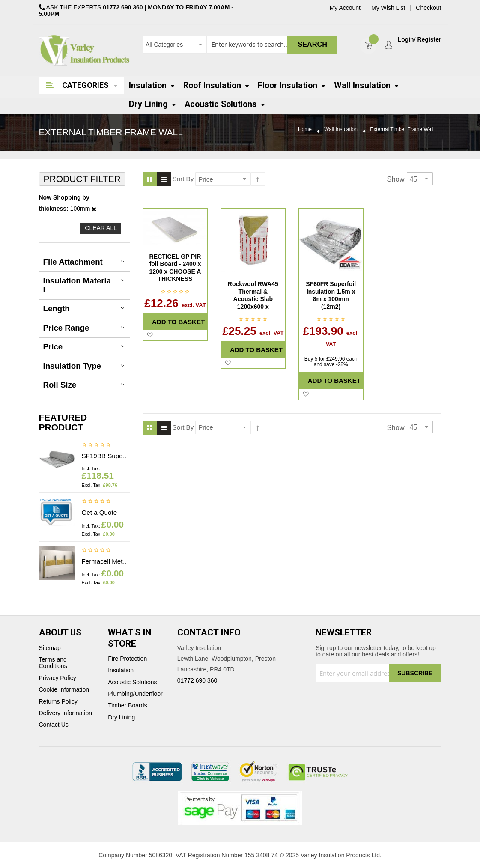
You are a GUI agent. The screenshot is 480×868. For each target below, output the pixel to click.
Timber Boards (127, 705)
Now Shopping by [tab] (64, 198)
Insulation (121, 670)
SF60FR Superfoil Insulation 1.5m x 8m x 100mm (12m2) (331, 295)
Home (305, 130)
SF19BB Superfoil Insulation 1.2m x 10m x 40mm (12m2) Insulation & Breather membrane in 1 (106, 456)
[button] (150, 335)
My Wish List (388, 8)
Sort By (183, 179)
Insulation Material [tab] (77, 285)
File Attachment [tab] (73, 262)
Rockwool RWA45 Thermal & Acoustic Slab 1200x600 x (253, 295)
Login (406, 40)
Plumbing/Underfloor (135, 694)
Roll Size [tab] (60, 385)
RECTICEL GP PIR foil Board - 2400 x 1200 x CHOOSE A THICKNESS (175, 268)
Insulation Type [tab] (72, 366)
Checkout (428, 8)
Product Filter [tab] (82, 179)
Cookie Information (64, 690)
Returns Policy (58, 702)
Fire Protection (127, 659)
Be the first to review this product (96, 445)
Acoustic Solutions (132, 682)
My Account (345, 8)
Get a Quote (100, 512)
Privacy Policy (58, 678)
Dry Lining (121, 717)
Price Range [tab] (66, 328)
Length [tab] (57, 309)
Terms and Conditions (53, 663)
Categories (85, 85)
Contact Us (54, 725)
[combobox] (240, 45)
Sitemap (50, 648)
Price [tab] (53, 347)
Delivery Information (66, 713)
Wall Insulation (341, 130)
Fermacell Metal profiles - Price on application (106, 561)
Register (429, 40)
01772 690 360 (123, 7)
